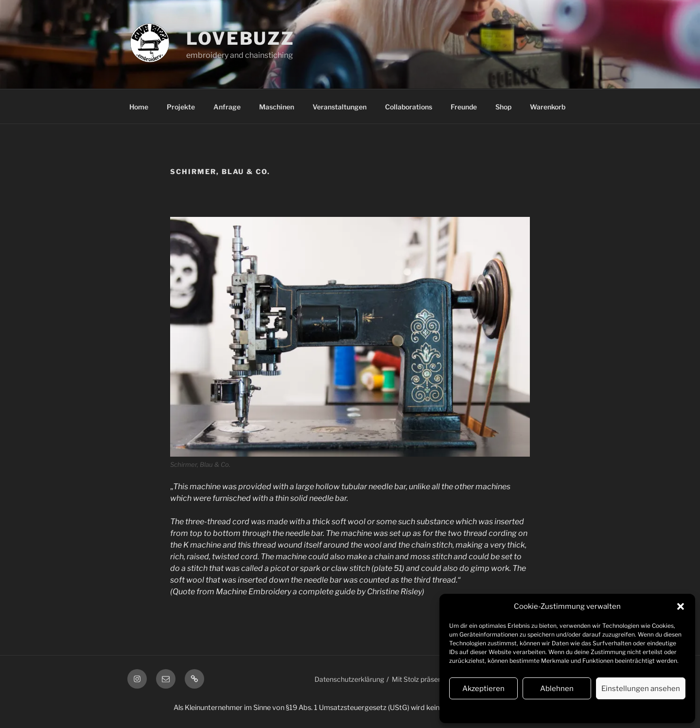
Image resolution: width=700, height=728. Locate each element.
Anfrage (227, 107)
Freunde (464, 107)
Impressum (604, 710)
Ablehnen (557, 689)
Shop (503, 107)
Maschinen (277, 107)
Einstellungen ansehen (641, 689)
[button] (681, 606)
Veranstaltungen (340, 107)
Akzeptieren (483, 689)
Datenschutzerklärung (552, 710)
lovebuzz (240, 38)
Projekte (181, 107)
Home (139, 107)
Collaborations (409, 107)
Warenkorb (548, 107)
